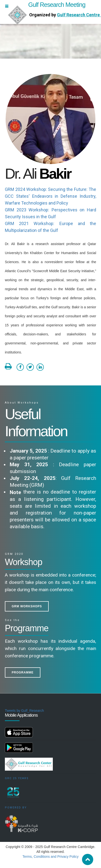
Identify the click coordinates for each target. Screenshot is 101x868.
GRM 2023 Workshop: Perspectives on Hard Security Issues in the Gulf (50, 213)
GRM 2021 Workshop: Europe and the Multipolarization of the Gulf (50, 227)
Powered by (16, 808)
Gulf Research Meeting (47, 5)
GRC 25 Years (17, 778)
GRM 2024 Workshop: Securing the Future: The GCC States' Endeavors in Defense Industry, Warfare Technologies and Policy (50, 196)
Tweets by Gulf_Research (24, 711)
